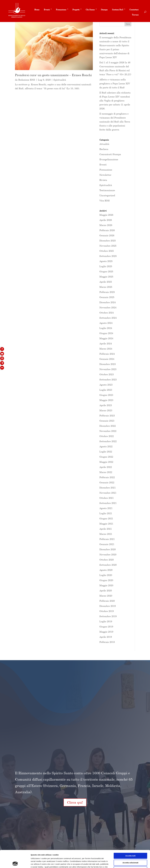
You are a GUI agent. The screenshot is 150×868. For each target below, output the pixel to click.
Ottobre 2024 (107, 313)
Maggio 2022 (106, 462)
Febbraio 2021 (107, 539)
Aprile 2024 (106, 343)
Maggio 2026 (106, 215)
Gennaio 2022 (107, 482)
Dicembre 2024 (108, 302)
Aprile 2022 (106, 467)
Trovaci (135, 15)
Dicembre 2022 (108, 426)
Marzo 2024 (106, 349)
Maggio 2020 (106, 585)
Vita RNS (105, 201)
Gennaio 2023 (107, 421)
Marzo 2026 (106, 225)
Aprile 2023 (106, 405)
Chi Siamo (90, 10)
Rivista (103, 180)
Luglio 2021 (106, 513)
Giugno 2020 (106, 580)
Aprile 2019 (106, 637)
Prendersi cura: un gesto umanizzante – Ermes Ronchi (53, 75)
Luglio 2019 (106, 621)
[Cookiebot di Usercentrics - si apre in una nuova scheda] (15, 863)
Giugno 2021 (106, 518)
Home (37, 10)
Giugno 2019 (106, 627)
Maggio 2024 (106, 338)
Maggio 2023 (106, 400)
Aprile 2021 (106, 529)
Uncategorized (107, 195)
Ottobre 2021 (107, 498)
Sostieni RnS (118, 10)
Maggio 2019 (106, 632)
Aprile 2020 (106, 590)
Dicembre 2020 (108, 549)
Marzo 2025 (106, 287)
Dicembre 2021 (108, 488)
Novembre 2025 (108, 246)
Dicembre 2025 (108, 241)
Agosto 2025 (106, 261)
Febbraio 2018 (107, 642)
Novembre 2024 (108, 307)
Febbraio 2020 (107, 601)
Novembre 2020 (108, 554)
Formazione (61, 10)
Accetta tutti (130, 839)
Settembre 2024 (108, 318)
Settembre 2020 (108, 565)
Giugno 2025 (106, 271)
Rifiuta (130, 853)
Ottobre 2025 (107, 251)
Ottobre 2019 (107, 611)
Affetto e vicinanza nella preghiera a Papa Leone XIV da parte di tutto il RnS (115, 83)
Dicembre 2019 (108, 606)
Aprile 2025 (106, 282)
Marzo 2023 (106, 410)
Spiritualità (60, 80)
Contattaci (134, 10)
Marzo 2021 (106, 534)
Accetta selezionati (130, 846)
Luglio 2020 (106, 575)
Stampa (104, 10)
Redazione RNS (27, 80)
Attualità (104, 144)
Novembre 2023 (108, 369)
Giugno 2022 (106, 457)
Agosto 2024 (106, 323)
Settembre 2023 (108, 379)
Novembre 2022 (108, 431)
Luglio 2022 (106, 452)
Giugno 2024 (106, 333)
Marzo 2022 (106, 472)
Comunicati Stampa (110, 154)
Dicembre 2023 (108, 364)
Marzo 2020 (106, 596)
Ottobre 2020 (107, 560)
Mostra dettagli (123, 863)
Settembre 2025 (108, 256)
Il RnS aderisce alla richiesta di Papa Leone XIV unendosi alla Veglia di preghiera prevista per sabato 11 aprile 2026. (115, 101)
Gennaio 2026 (107, 235)
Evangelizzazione (109, 159)
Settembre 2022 (108, 441)
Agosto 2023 (106, 385)
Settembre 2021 (108, 503)
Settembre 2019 (108, 616)
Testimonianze (107, 190)
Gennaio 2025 (107, 297)
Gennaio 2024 (107, 359)
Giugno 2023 (106, 395)
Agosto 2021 (106, 508)
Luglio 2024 (106, 328)
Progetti (76, 10)
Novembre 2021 (108, 493)
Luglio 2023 (106, 390)
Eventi (47, 10)
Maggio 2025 (106, 277)
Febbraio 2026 (107, 230)
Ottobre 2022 (107, 436)
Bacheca (104, 149)
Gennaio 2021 (107, 544)
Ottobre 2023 (107, 374)
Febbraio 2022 (107, 477)
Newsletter (105, 175)
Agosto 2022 (106, 446)
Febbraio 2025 (107, 292)
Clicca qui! (75, 802)
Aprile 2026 (106, 220)
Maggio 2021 (106, 524)
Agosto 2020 (106, 570)
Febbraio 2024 (107, 354)
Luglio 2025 (106, 266)
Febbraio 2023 (107, 416)
